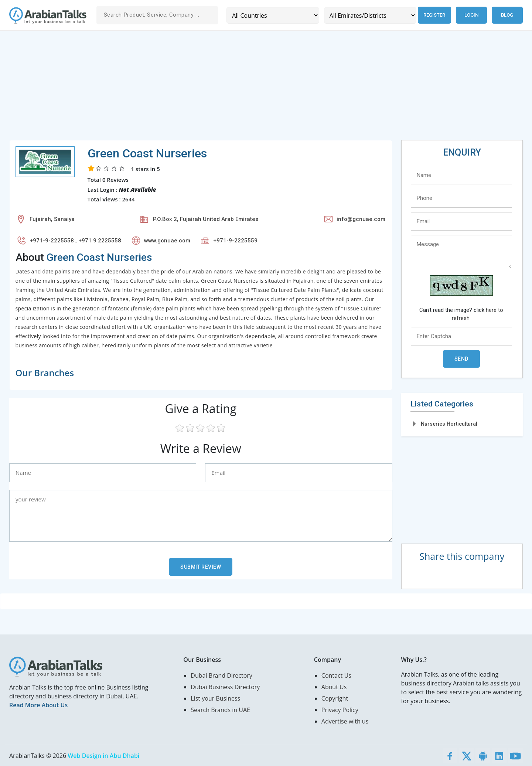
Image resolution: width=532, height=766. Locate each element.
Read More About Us (38, 705)
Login (471, 15)
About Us (334, 687)
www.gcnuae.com (167, 241)
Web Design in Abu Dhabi (103, 756)
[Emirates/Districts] (368, 15)
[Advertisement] (231, 88)
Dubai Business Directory (225, 687)
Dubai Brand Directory (221, 675)
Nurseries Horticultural (449, 424)
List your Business (215, 698)
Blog (507, 15)
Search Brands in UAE (220, 710)
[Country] (272, 15)
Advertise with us (345, 721)
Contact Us (336, 675)
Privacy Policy (340, 710)
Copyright (335, 698)
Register (433, 15)
